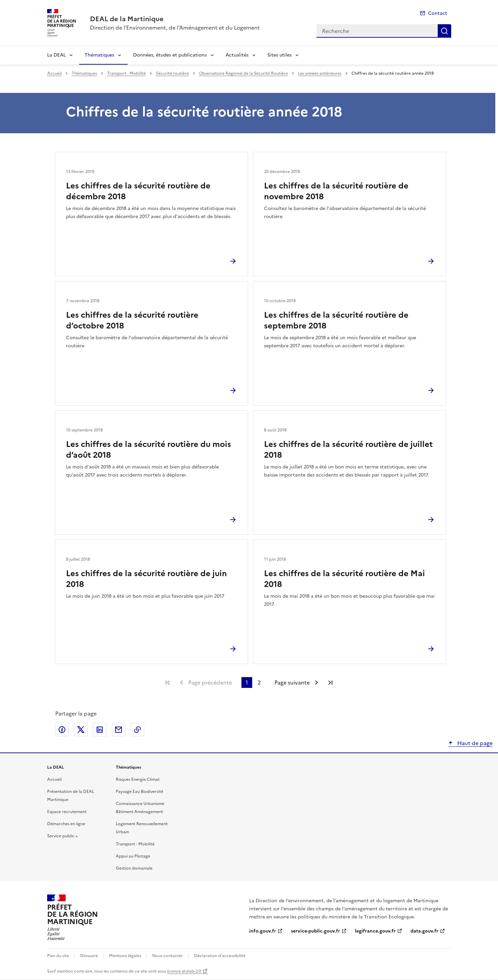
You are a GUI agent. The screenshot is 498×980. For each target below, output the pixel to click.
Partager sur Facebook (62, 730)
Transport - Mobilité (126, 73)
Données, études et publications (170, 55)
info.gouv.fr (263, 931)
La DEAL (56, 55)
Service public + (62, 836)
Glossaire (89, 956)
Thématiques (99, 55)
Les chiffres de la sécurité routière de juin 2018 (146, 579)
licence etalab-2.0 (184, 971)
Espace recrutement (67, 812)
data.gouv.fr (424, 931)
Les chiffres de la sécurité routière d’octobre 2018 (132, 320)
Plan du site (58, 956)
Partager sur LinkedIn (100, 730)
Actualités (237, 55)
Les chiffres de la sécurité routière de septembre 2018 (336, 320)
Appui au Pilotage (133, 856)
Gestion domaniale (134, 868)
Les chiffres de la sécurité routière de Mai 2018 (344, 579)
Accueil (54, 73)
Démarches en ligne (66, 824)
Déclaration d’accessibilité (220, 956)
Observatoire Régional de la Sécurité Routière (243, 73)
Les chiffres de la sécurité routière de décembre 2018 (138, 191)
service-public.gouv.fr (316, 931)
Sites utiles (279, 55)
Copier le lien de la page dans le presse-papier (137, 730)
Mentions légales (125, 956)
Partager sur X (81, 730)
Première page (168, 682)
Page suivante (292, 682)
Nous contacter (168, 956)
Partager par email (119, 730)
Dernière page (330, 682)
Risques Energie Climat (138, 779)
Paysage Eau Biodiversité (140, 792)
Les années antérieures (320, 73)
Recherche (444, 31)
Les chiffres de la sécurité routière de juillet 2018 (348, 450)
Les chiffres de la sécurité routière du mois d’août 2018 (148, 450)
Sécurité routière (172, 73)
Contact (438, 13)
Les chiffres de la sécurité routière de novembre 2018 (336, 191)
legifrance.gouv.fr (375, 931)
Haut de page (474, 743)
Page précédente (210, 682)
